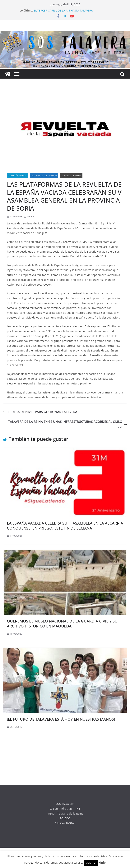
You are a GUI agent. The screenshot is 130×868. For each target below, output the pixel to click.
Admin (30, 216)
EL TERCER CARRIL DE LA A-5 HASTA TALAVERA (63, 10)
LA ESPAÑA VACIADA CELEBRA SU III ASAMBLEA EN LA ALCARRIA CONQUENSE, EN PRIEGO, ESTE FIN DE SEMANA (65, 526)
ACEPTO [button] (91, 863)
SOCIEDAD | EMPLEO (71, 176)
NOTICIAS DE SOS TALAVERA (44, 176)
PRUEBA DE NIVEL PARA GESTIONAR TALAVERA (40, 412)
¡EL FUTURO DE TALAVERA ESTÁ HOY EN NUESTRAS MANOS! (61, 719)
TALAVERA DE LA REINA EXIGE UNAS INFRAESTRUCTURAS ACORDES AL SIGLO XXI (68, 424)
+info (102, 862)
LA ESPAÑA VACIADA (17, 176)
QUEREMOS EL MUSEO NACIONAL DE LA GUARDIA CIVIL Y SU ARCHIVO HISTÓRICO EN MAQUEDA (62, 624)
